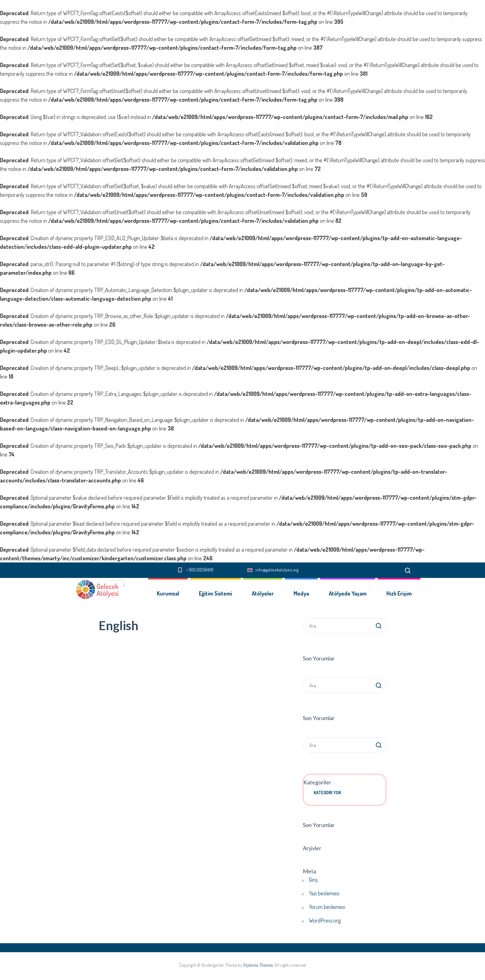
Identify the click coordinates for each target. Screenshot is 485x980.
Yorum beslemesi (327, 907)
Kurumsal (168, 593)
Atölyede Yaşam (348, 593)
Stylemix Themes (258, 965)
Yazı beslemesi (324, 893)
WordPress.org (325, 920)
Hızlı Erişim (399, 593)
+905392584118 (200, 570)
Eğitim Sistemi (215, 593)
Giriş (313, 880)
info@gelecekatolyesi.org (277, 570)
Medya (301, 593)
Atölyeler (263, 593)
